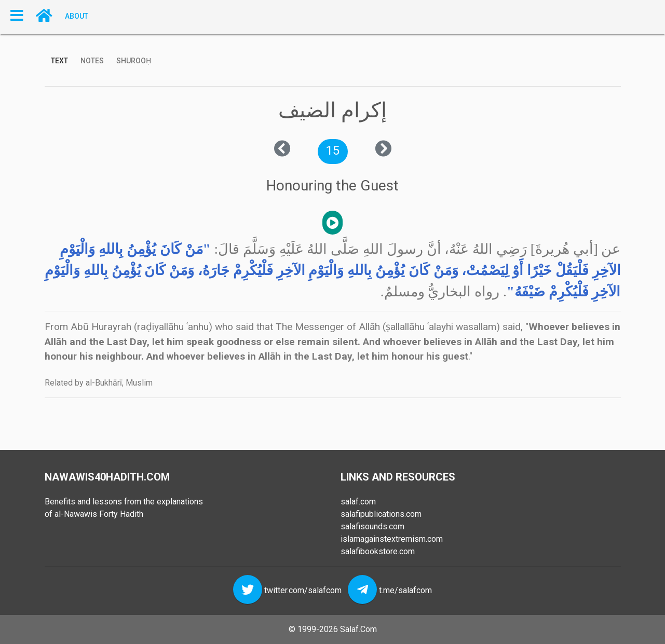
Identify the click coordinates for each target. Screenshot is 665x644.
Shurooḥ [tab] (134, 61)
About (77, 16)
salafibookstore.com (378, 551)
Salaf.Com (358, 629)
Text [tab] (59, 61)
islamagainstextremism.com (392, 539)
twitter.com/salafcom (303, 590)
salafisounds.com (372, 526)
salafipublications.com (381, 514)
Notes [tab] (92, 61)
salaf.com (358, 502)
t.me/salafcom (405, 590)
